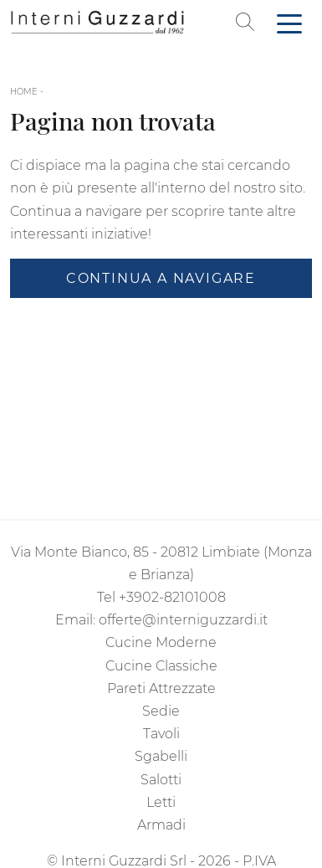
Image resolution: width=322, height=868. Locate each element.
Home (24, 92)
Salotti (161, 780)
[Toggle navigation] (289, 23)
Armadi (161, 825)
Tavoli (161, 734)
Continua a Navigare (161, 278)
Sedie (161, 711)
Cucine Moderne (161, 642)
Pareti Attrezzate (161, 688)
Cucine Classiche (161, 666)
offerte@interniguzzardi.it (183, 620)
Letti (161, 802)
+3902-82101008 (172, 597)
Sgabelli (161, 756)
